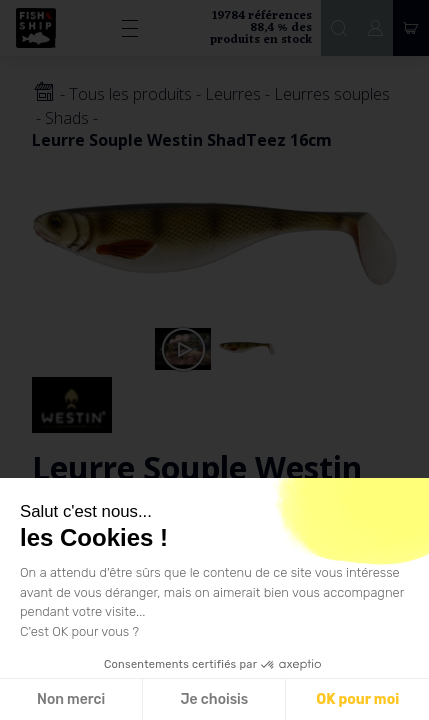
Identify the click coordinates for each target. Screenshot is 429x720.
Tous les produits (130, 94)
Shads (67, 118)
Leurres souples (332, 94)
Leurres (233, 94)
